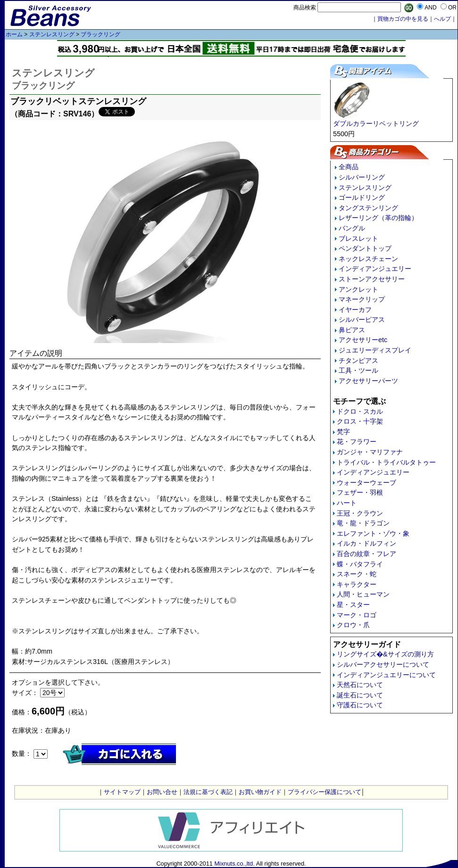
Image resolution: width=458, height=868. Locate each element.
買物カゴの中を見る (403, 19)
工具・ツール (358, 370)
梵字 (343, 432)
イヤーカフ (355, 310)
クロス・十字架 (360, 421)
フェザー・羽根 (360, 492)
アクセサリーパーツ (368, 381)
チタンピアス (358, 360)
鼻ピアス (352, 330)
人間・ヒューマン (363, 594)
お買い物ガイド (260, 792)
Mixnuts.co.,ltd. (234, 864)
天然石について (360, 685)
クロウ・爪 (353, 625)
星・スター (353, 605)
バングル (352, 228)
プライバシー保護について (325, 792)
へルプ (442, 19)
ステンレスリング (52, 34)
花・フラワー (357, 442)
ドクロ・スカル (360, 411)
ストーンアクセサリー (372, 279)
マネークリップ (362, 299)
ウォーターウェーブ (366, 483)
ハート (347, 503)
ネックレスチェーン (368, 259)
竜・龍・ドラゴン (363, 523)
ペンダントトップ (365, 248)
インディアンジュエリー (375, 269)
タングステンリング (368, 208)
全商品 (349, 167)
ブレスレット (358, 238)
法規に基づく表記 (208, 792)
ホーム (14, 34)
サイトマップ (122, 792)
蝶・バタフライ (360, 564)
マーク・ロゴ (357, 615)
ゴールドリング (362, 197)
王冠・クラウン (360, 513)
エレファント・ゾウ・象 (373, 533)
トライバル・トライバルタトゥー (386, 462)
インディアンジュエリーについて (386, 675)
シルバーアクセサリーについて (383, 664)
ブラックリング (100, 34)
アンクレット (358, 289)
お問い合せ (162, 792)
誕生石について (360, 695)
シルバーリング (362, 177)
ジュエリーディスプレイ (375, 350)
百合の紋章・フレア (366, 554)
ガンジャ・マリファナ (370, 452)
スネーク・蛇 (357, 574)
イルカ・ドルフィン (366, 543)
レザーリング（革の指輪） (378, 218)
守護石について (360, 705)
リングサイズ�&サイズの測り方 (385, 654)
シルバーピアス (362, 319)
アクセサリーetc (363, 340)
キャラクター (357, 584)
